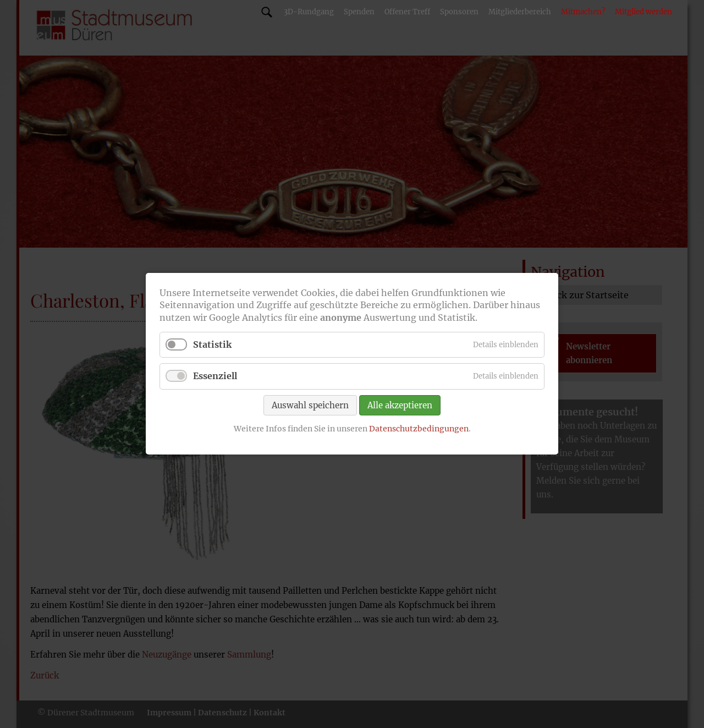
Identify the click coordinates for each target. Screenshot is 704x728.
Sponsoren (459, 12)
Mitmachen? (583, 12)
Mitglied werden (643, 12)
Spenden (359, 12)
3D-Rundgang (309, 12)
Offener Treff (407, 12)
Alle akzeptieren (400, 405)
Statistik (212, 345)
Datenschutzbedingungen (419, 429)
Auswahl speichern (310, 405)
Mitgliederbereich (520, 12)
